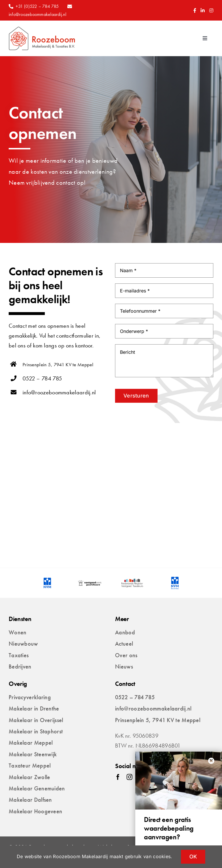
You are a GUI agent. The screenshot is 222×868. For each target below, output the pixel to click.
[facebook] (118, 777)
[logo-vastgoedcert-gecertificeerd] (90, 580)
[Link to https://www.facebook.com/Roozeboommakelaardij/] (195, 10)
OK (193, 857)
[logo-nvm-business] (175, 580)
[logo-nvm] (47, 580)
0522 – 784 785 (42, 378)
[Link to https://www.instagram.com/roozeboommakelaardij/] (211, 10)
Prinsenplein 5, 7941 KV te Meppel (58, 365)
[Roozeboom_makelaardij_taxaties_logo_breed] (42, 29)
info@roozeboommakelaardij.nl (38, 14)
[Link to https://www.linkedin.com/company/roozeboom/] (203, 10)
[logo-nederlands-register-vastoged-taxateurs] (132, 580)
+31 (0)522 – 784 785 (37, 6)
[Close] (211, 761)
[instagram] (129, 777)
